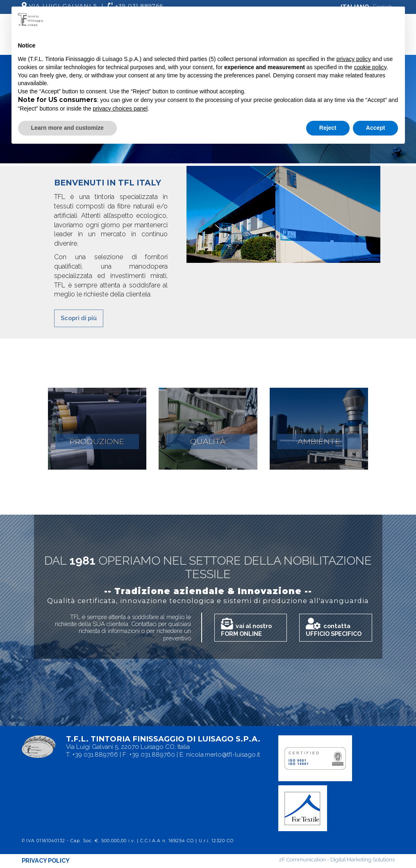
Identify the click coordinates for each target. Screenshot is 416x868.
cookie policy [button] (370, 67)
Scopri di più (79, 318)
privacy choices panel (120, 108)
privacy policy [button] (354, 59)
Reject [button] (328, 128)
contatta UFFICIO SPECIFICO (334, 627)
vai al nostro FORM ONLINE (246, 627)
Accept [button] (376, 128)
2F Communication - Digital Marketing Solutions (337, 860)
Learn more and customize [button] (67, 128)
